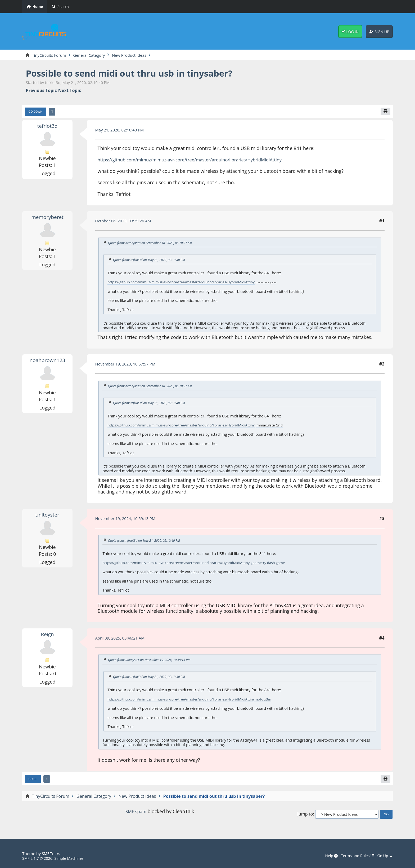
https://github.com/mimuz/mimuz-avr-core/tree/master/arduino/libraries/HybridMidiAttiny (198, 161)
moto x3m (278, 700)
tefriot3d (47, 127)
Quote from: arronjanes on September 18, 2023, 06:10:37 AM (154, 244)
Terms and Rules (355, 856)
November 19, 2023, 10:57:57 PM (128, 365)
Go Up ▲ (384, 856)
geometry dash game (283, 564)
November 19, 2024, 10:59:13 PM (128, 519)
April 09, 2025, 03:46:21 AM (122, 639)
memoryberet (48, 218)
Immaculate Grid (284, 426)
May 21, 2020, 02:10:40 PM (122, 131)
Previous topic (41, 91)
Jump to (305, 815)
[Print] (385, 112)
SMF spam (136, 813)
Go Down (37, 113)
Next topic (70, 91)
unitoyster (47, 515)
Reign (47, 635)
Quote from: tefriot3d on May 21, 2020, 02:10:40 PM (152, 261)
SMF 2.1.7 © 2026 (39, 858)
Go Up (34, 780)
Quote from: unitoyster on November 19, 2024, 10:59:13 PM (153, 661)
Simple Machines (73, 858)
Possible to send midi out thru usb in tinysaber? (139, 74)
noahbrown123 (47, 361)
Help (327, 856)
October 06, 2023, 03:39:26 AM (126, 222)
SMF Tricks (52, 854)
